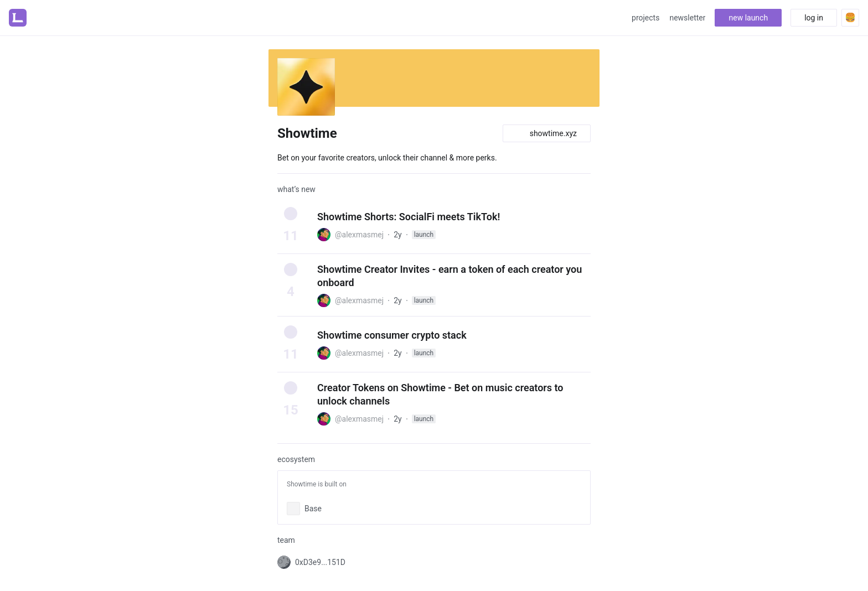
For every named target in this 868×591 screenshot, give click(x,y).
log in (814, 18)
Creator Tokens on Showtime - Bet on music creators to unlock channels (440, 394)
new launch (748, 18)
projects (645, 18)
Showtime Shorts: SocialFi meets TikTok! (409, 217)
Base (313, 509)
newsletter (687, 18)
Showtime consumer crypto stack (392, 335)
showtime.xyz (547, 133)
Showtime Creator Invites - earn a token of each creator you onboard (449, 276)
